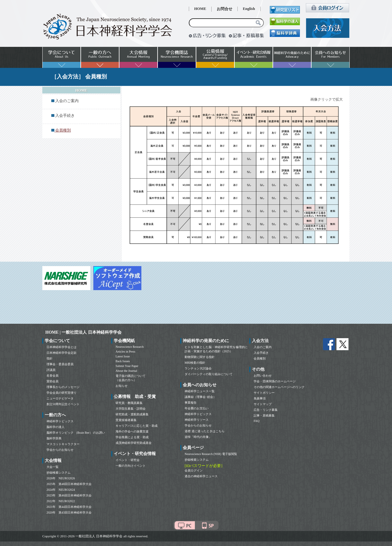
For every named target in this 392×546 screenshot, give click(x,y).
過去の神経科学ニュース (201, 476)
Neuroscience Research (130, 347)
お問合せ (225, 9)
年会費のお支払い (197, 408)
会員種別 (260, 358)
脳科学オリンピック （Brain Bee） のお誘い (76, 433)
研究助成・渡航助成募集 (132, 414)
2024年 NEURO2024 (61, 490)
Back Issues (123, 361)
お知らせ (122, 386)
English (249, 9)
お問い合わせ (263, 376)
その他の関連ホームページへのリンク (279, 387)
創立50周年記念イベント (63, 404)
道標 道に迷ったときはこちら (205, 431)
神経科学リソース (197, 420)
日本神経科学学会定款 (62, 353)
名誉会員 (53, 376)
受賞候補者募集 (126, 420)
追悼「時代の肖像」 (198, 437)
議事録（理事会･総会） (200, 397)
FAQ (256, 421)
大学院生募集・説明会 (131, 409)
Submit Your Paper (127, 366)
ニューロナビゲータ (60, 398)
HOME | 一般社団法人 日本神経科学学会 (83, 332)
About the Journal (126, 371)
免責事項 (260, 398)
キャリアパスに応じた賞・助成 (137, 426)
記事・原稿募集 (264, 416)
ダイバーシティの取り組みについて (209, 374)
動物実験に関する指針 (200, 357)
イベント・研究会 (128, 460)
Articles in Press (125, 352)
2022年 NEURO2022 (61, 501)
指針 (50, 358)
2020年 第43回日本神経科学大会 (69, 513)
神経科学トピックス (60, 421)
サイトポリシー (264, 393)
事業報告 (191, 403)
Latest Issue (123, 356)
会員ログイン (194, 470)
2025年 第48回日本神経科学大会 (69, 484)
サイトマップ (263, 404)
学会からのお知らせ (60, 450)
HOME (200, 9)
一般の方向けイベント (131, 466)
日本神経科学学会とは (62, 347)
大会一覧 (53, 467)
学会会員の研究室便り (62, 393)
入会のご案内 (67, 101)
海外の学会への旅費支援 (132, 431)
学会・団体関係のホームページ (275, 381)
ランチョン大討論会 (198, 368)
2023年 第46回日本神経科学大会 (69, 495)
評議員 (51, 370)
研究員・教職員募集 (129, 403)
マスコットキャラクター (63, 444)
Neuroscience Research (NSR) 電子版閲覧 (211, 454)
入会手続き (65, 116)
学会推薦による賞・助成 (132, 437)
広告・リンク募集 (266, 410)
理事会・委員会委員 (60, 364)
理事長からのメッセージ (63, 387)
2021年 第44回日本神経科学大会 (69, 507)
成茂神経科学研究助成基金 (134, 443)
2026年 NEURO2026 (61, 478)
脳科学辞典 (54, 438)
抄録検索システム (59, 473)
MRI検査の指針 (195, 363)
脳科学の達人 (56, 427)
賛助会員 (53, 381)
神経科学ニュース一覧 (200, 391)
